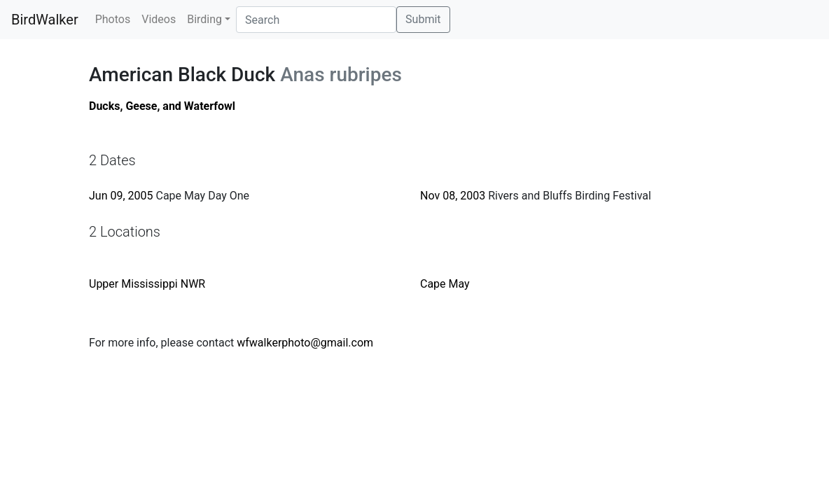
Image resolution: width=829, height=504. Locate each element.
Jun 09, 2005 (121, 196)
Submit (423, 19)
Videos (159, 19)
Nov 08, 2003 (453, 196)
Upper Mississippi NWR (147, 284)
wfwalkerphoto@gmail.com (305, 343)
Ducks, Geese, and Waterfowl (162, 106)
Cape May (445, 284)
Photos (113, 19)
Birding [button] (204, 19)
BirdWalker (45, 20)
